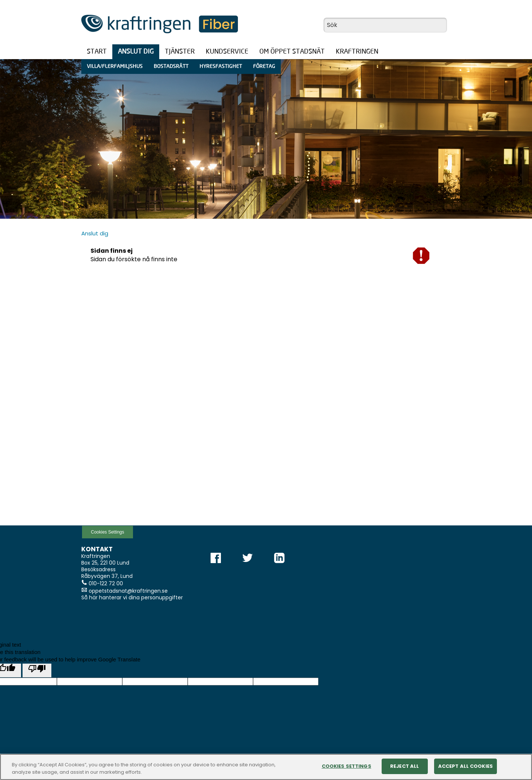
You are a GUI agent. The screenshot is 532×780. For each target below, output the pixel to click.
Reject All (405, 766)
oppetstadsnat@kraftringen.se (128, 591)
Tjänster (180, 52)
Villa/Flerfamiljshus (115, 67)
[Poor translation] (37, 671)
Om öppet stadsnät (292, 52)
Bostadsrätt (171, 67)
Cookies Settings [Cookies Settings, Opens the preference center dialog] (347, 766)
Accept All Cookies (465, 766)
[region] (266, 767)
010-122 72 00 (106, 583)
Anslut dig (136, 52)
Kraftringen (357, 52)
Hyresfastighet (221, 67)
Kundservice (227, 52)
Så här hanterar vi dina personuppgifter (132, 597)
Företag (264, 67)
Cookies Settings (108, 532)
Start (97, 52)
